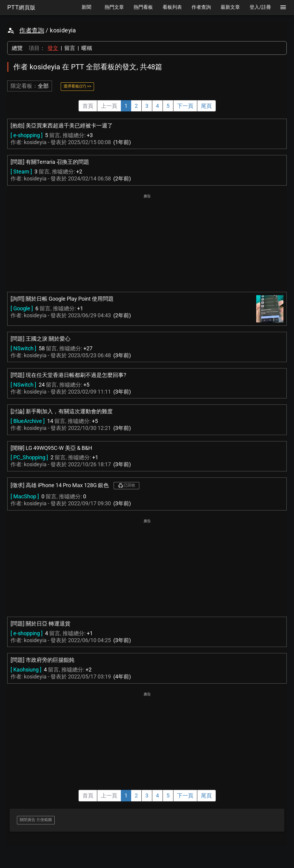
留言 (70, 48)
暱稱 (87, 48)
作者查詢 (32, 30)
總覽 (17, 48)
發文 (53, 48)
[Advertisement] (147, 242)
